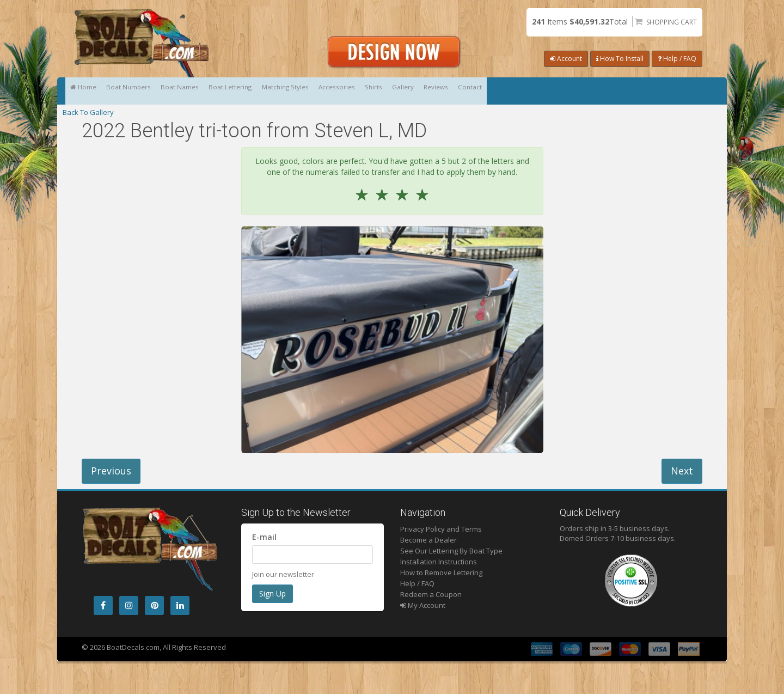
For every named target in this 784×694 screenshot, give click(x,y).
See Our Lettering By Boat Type (451, 551)
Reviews (625, 91)
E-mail (264, 537)
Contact (681, 91)
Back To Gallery (88, 112)
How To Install (620, 59)
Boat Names (234, 91)
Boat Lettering (307, 91)
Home (94, 91)
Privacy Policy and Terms (441, 529)
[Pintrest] (154, 605)
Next (682, 471)
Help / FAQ (677, 59)
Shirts (519, 91)
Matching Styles (385, 91)
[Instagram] (129, 605)
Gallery (569, 91)
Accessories (460, 91)
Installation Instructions (439, 562)
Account (566, 59)
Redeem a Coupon (431, 594)
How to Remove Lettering (441, 573)
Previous (111, 471)
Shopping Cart (672, 22)
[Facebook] (103, 605)
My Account (423, 605)
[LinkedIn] (180, 605)
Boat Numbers (161, 91)
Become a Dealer (428, 540)
